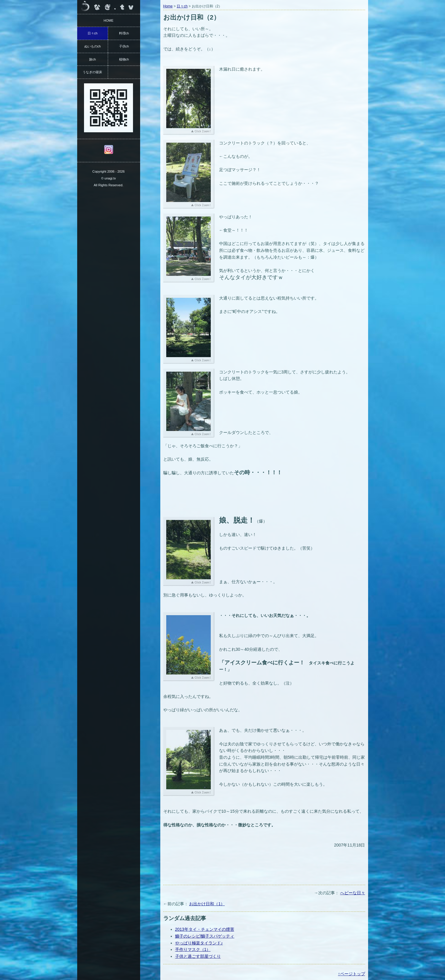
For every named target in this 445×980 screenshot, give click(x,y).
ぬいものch (93, 46)
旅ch (92, 59)
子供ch (124, 46)
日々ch (182, 6)
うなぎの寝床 (92, 72)
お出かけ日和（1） (207, 904)
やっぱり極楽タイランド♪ (199, 943)
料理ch (124, 33)
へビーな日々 (353, 893)
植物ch (124, 59)
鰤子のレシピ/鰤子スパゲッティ (205, 936)
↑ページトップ (352, 974)
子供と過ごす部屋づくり (198, 956)
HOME (109, 20)
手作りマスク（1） (193, 949)
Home (168, 6)
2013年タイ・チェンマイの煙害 (205, 929)
